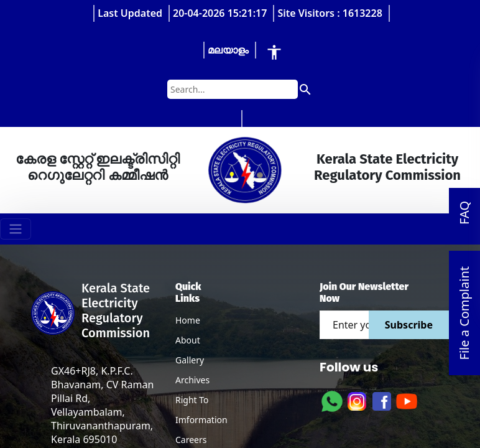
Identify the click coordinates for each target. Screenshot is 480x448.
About (188, 340)
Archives (192, 380)
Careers (191, 440)
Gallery (190, 360)
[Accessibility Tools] (274, 52)
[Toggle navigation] (16, 229)
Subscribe (409, 325)
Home (188, 320)
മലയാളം (228, 50)
